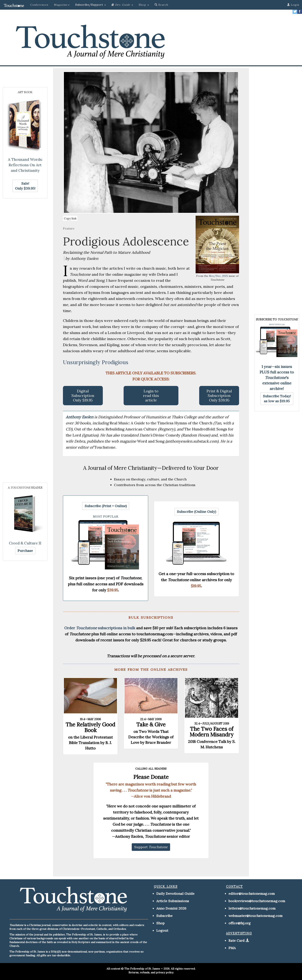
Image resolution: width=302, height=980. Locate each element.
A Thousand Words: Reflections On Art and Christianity (25, 165)
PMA (232, 948)
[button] (91, 5)
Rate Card (237, 941)
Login (293, 5)
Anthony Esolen (80, 417)
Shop (160, 923)
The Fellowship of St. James (142, 969)
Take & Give (151, 725)
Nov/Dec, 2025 (218, 276)
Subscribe (164, 916)
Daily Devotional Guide (175, 894)
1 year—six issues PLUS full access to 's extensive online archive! (277, 378)
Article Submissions (173, 901)
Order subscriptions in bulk (100, 628)
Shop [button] (144, 5)
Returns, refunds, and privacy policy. (151, 972)
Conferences (39, 5)
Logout (162, 930)
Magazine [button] (62, 5)
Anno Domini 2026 (171, 908)
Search (161, 5)
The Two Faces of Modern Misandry (212, 732)
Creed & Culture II (25, 543)
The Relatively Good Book (90, 727)
